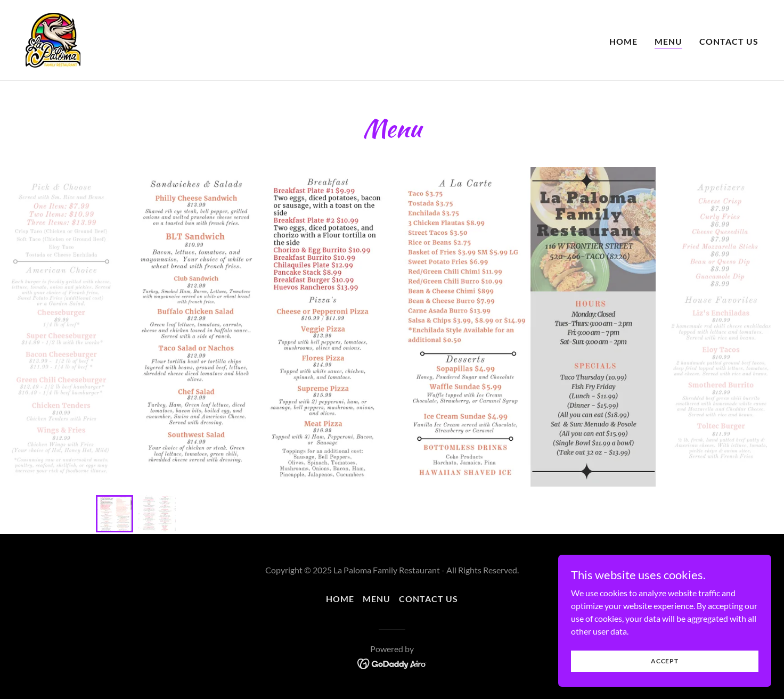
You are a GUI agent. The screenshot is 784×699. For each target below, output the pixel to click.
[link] (53, 39)
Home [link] (623, 41)
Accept (665, 661)
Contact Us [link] (729, 41)
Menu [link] (668, 41)
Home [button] (340, 599)
